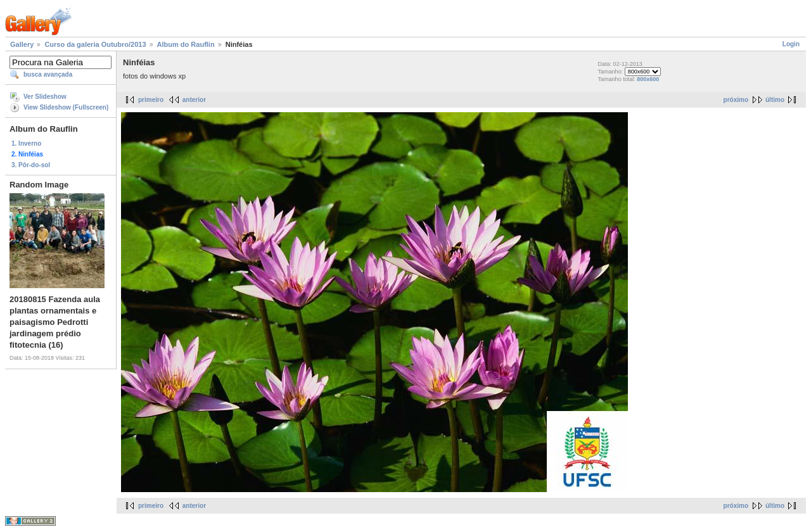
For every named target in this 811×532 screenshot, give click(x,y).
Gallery (22, 44)
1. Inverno (26, 143)
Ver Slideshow (45, 97)
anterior (194, 100)
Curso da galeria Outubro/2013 (95, 44)
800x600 (648, 79)
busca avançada (48, 74)
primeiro (151, 100)
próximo (736, 100)
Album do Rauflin (186, 44)
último (775, 100)
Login (791, 44)
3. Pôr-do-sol (31, 165)
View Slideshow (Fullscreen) (66, 107)
